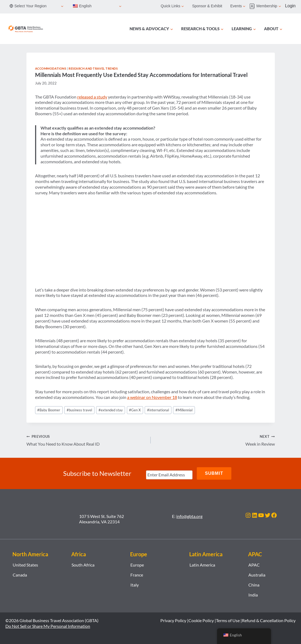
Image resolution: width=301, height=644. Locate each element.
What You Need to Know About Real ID (86, 440)
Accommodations (51, 68)
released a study (92, 97)
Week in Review (215, 440)
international (158, 410)
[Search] (292, 29)
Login (290, 6)
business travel (79, 410)
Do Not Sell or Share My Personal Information (48, 626)
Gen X (135, 410)
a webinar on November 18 (152, 397)
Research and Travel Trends (93, 68)
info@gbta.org (189, 516)
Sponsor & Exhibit (207, 6)
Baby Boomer (49, 410)
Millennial (184, 410)
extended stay (111, 410)
